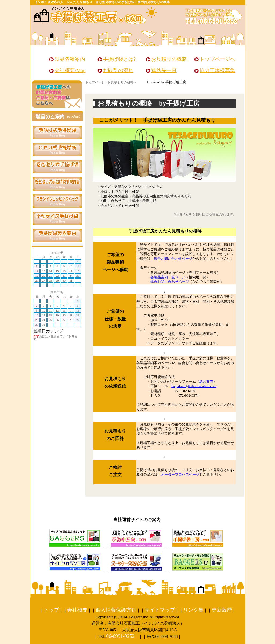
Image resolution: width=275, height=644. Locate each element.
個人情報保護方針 (116, 610)
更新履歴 (222, 610)
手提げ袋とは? (119, 59)
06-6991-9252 (120, 636)
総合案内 (206, 381)
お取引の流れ (118, 70)
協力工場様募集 (217, 70)
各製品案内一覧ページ (168, 277)
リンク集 (193, 610)
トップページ (95, 82)
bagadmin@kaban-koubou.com (194, 386)
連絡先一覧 (164, 70)
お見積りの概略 (169, 59)
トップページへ (217, 59)
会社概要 (77, 610)
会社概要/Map (70, 70)
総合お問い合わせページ (173, 259)
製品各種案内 (70, 59)
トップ (51, 610)
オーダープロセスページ (180, 474)
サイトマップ (160, 610)
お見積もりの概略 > (122, 82)
